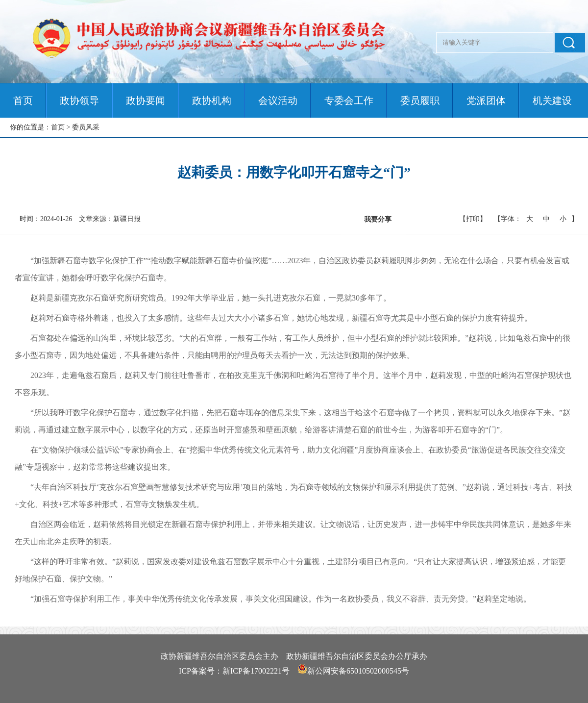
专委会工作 (349, 100)
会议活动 (278, 100)
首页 (23, 100)
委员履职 (420, 100)
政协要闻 (146, 100)
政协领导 (79, 100)
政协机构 (212, 100)
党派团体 (486, 100)
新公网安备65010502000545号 (358, 671)
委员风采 (86, 127)
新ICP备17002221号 (256, 671)
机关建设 (552, 100)
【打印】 (473, 219)
